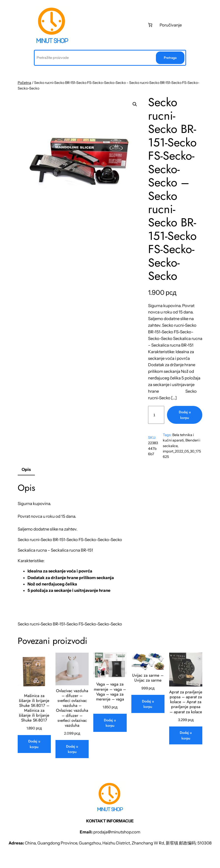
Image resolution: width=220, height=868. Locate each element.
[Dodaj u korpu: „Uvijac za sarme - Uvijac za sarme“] (148, 704)
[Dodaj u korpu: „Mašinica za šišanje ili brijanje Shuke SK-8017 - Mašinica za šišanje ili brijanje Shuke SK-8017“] (34, 744)
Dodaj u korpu (185, 415)
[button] (135, 104)
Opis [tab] (26, 469)
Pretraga (170, 58)
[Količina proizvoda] (156, 415)
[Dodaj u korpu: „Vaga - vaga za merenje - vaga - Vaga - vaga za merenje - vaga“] (110, 723)
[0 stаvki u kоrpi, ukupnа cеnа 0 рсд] (150, 25)
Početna (24, 83)
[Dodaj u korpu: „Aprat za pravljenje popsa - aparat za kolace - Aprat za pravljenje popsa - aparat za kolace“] (186, 735)
